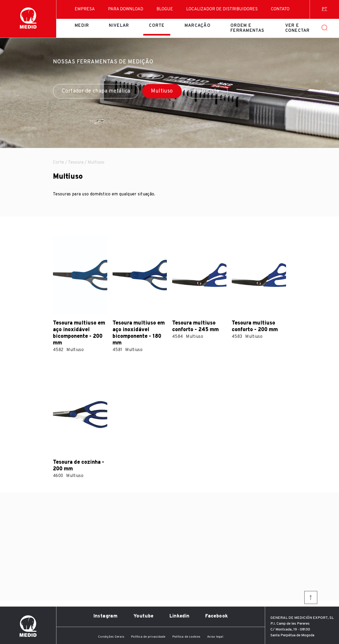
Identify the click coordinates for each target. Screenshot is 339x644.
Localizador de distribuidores (222, 9)
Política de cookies (186, 637)
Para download (126, 9)
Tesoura (76, 163)
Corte (157, 26)
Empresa (85, 9)
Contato (280, 9)
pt (325, 9)
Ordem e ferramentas (247, 28)
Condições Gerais (111, 637)
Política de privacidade (148, 637)
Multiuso (162, 91)
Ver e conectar (298, 28)
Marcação (198, 26)
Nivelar (119, 26)
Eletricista (206, 91)
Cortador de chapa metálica (96, 91)
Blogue (165, 9)
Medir (82, 26)
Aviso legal (215, 637)
